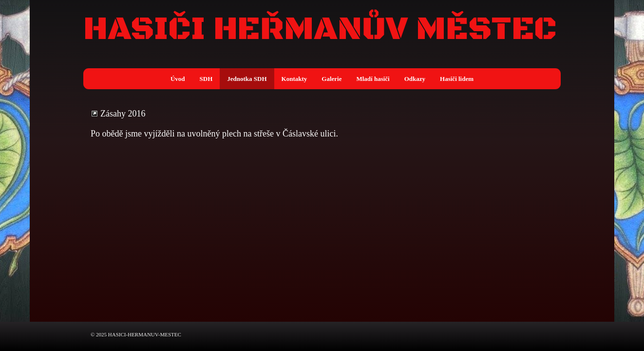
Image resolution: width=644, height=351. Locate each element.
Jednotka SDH (247, 79)
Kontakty (294, 79)
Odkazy (415, 79)
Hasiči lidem (457, 79)
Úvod (178, 79)
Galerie (331, 79)
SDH (206, 79)
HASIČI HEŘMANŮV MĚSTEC (320, 30)
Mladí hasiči (373, 79)
